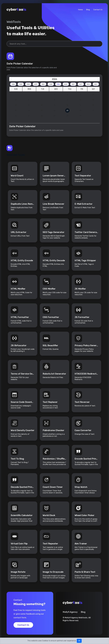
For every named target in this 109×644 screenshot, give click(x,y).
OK (79, 641)
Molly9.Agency (70, 612)
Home (80, 10)
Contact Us (98, 10)
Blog (88, 10)
